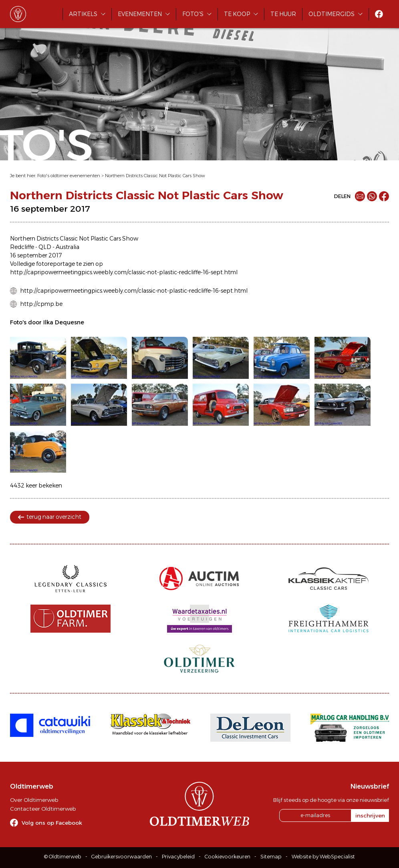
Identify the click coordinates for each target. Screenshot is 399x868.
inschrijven (370, 815)
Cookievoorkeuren (228, 857)
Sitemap (271, 857)
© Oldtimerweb (63, 857)
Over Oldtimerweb (34, 800)
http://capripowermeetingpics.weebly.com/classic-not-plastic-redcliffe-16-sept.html (134, 291)
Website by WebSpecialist (323, 857)
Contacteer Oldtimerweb (43, 809)
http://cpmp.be (41, 304)
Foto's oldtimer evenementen (69, 176)
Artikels (83, 14)
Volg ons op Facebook (52, 823)
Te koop (237, 14)
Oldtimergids (331, 14)
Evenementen (140, 14)
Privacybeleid (178, 857)
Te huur (283, 14)
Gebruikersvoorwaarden (122, 857)
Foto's (193, 14)
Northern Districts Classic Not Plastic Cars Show (155, 176)
